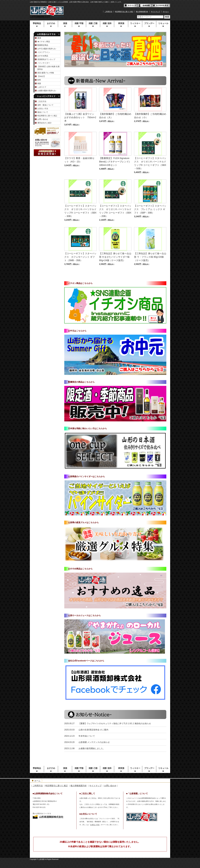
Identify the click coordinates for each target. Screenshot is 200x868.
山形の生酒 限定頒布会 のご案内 (93, 730)
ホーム (37, 781)
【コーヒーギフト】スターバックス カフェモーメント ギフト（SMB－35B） (80, 257)
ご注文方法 (42, 101)
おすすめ (51, 23)
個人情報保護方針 (142, 12)
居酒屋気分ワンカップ (46, 59)
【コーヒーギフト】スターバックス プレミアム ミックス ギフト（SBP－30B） (150, 209)
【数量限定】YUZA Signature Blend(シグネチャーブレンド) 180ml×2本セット (115, 162)
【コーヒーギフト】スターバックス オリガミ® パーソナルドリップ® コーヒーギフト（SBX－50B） (150, 163)
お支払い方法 (43, 109)
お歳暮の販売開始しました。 (92, 748)
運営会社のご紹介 (45, 123)
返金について (43, 112)
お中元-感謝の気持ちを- (47, 49)
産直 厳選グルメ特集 (46, 73)
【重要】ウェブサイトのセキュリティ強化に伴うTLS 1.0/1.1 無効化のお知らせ (115, 723)
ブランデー (149, 23)
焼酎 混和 (107, 23)
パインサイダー (44, 63)
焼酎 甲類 (79, 23)
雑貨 (39, 83)
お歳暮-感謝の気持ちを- (47, 91)
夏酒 (39, 38)
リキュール (163, 23)
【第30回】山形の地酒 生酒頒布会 (48, 68)
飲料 (39, 80)
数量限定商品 (43, 45)
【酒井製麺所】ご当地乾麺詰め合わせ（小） (150, 116)
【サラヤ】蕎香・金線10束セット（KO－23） (79, 160)
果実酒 (121, 23)
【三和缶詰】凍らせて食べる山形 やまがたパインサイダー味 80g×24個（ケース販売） (115, 257)
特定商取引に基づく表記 (47, 116)
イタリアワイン (44, 52)
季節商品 (37, 23)
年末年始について (87, 736)
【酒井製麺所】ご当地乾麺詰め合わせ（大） (115, 116)
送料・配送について (45, 105)
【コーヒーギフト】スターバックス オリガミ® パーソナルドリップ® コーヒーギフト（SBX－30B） (80, 211)
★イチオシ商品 (44, 42)
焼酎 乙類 (93, 23)
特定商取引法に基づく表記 (124, 12)
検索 (167, 17)
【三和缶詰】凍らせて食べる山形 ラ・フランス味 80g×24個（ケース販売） (150, 257)
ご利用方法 (108, 12)
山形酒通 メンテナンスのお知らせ (94, 742)
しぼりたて (42, 87)
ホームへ (166, 12)
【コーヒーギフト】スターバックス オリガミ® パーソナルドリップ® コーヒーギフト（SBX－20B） (115, 211)
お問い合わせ (43, 119)
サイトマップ (155, 12)
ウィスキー (135, 23)
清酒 (65, 23)
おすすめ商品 (43, 56)
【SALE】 (41, 76)
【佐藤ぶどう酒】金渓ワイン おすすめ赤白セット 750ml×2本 (80, 117)
